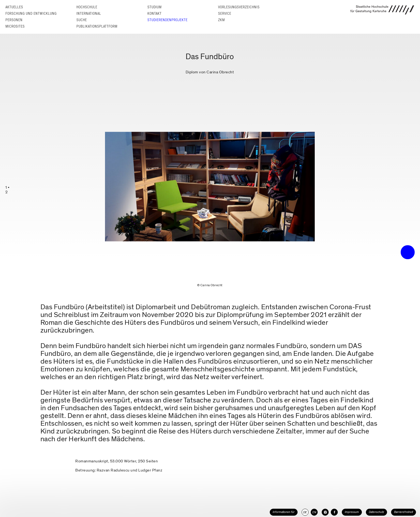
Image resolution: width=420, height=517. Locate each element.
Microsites (15, 26)
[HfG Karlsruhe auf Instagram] (325, 512)
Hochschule (87, 7)
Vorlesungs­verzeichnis (239, 7)
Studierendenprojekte (167, 20)
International (89, 14)
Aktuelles (14, 7)
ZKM (221, 20)
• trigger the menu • (408, 252)
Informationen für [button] (284, 512)
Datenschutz (376, 512)
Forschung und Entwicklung (31, 14)
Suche (82, 20)
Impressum (352, 512)
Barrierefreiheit (404, 512)
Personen (14, 20)
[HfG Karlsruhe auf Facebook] (334, 512)
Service (225, 14)
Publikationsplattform (97, 26)
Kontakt (154, 14)
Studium (154, 7)
